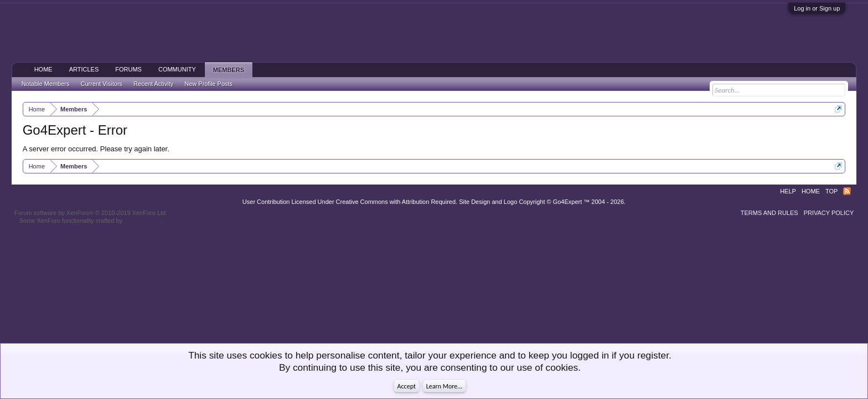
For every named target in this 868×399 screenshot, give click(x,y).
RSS (847, 191)
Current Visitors (102, 84)
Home (43, 69)
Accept (407, 386)
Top (831, 191)
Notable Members (46, 84)
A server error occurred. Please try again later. (96, 149)
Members (229, 70)
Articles (84, 69)
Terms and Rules (769, 213)
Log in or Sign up (817, 8)
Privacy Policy (829, 213)
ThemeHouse (142, 221)
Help (788, 191)
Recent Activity (153, 84)
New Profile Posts (208, 84)
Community (177, 69)
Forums (128, 69)
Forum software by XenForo (91, 213)
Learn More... (445, 386)
